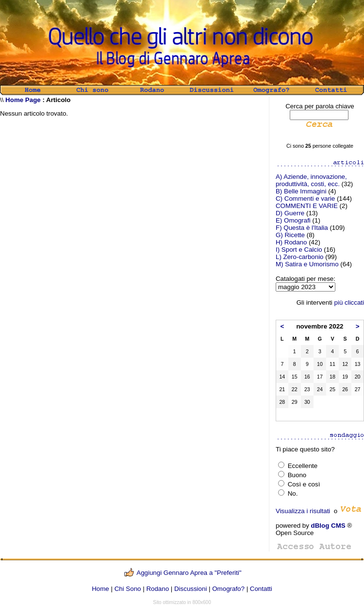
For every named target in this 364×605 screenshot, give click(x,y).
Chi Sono (128, 589)
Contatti (261, 589)
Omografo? (228, 589)
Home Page (23, 100)
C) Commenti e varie (305, 199)
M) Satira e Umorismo (307, 264)
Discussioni (190, 589)
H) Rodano (291, 242)
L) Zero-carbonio (300, 257)
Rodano (157, 589)
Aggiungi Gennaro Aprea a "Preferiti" (189, 573)
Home (100, 589)
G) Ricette (290, 235)
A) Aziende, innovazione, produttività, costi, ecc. (311, 180)
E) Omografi (293, 220)
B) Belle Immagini (301, 191)
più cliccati (349, 302)
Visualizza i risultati (303, 511)
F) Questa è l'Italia (302, 228)
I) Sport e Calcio (299, 250)
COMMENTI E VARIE (307, 206)
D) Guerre (290, 213)
